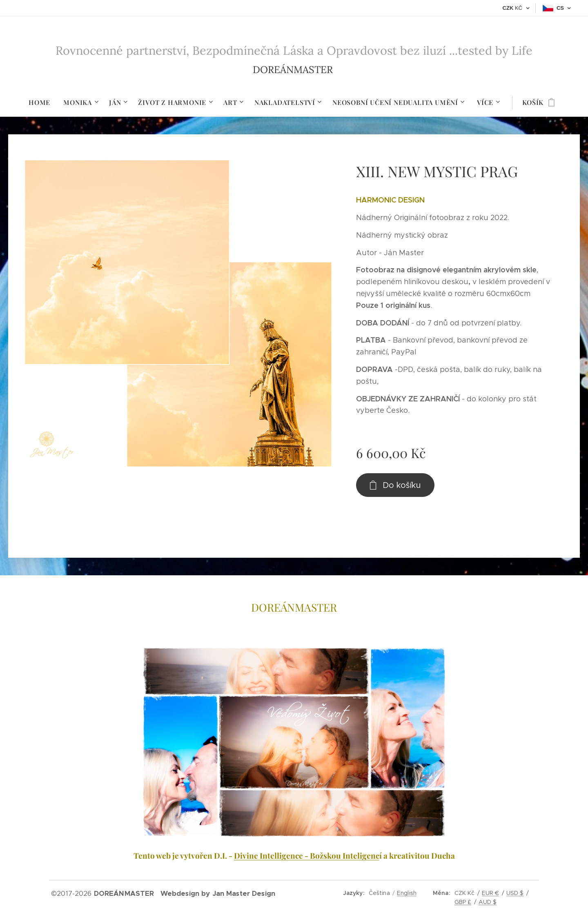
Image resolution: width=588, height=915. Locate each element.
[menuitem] (43, 102)
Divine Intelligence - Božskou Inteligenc (307, 855)
